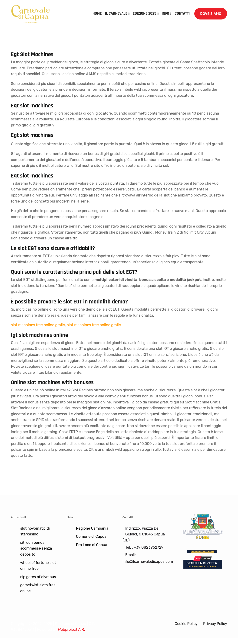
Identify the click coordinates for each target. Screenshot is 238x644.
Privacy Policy (215, 624)
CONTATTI (182, 13)
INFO (165, 13)
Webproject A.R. (71, 630)
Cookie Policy (186, 624)
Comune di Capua (91, 536)
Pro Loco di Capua (92, 545)
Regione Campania (92, 528)
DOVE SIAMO (211, 14)
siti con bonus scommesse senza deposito (36, 548)
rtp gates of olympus (38, 577)
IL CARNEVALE (116, 13)
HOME (97, 13)
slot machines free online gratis (38, 325)
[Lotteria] (203, 526)
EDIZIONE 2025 (144, 13)
